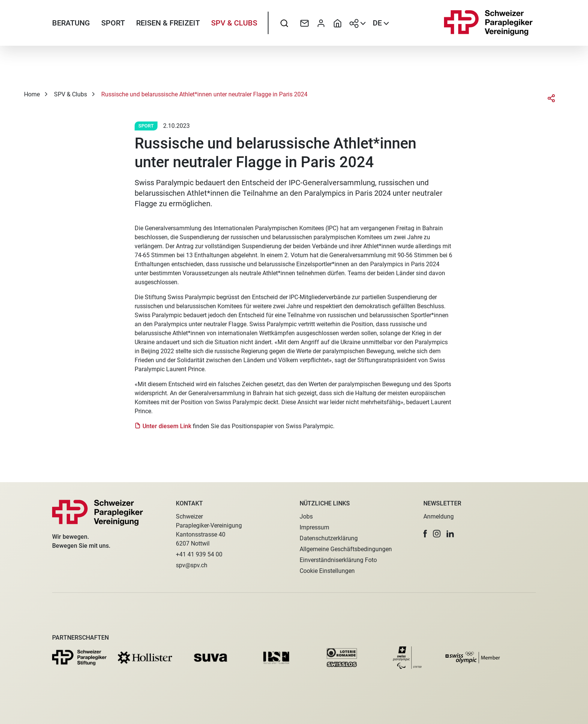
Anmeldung (439, 516)
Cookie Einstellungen (327, 571)
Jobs (306, 516)
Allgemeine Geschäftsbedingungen (346, 549)
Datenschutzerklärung (329, 538)
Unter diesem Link (167, 432)
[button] (425, 534)
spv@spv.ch (192, 565)
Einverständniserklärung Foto (338, 560)
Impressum (314, 527)
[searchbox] (284, 24)
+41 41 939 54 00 (199, 554)
